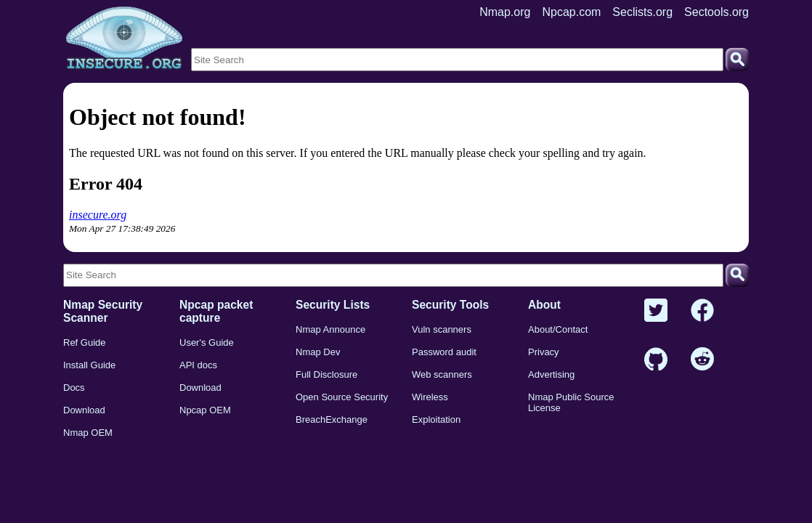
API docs (198, 365)
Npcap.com (571, 12)
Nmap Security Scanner (103, 311)
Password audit (444, 352)
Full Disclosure (326, 374)
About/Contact (558, 329)
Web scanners (442, 374)
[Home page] (124, 38)
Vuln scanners (442, 329)
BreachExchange (332, 419)
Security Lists (333, 305)
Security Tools (450, 305)
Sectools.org (716, 12)
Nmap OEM (88, 433)
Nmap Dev (318, 352)
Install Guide (89, 365)
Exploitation (436, 419)
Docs (74, 388)
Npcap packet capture (216, 311)
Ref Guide (85, 342)
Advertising (551, 374)
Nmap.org (505, 12)
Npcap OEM (205, 410)
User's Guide (207, 342)
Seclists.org (642, 12)
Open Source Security (342, 397)
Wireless (430, 397)
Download (84, 410)
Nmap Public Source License (571, 402)
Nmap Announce (330, 329)
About (544, 305)
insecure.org (98, 215)
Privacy (544, 352)
